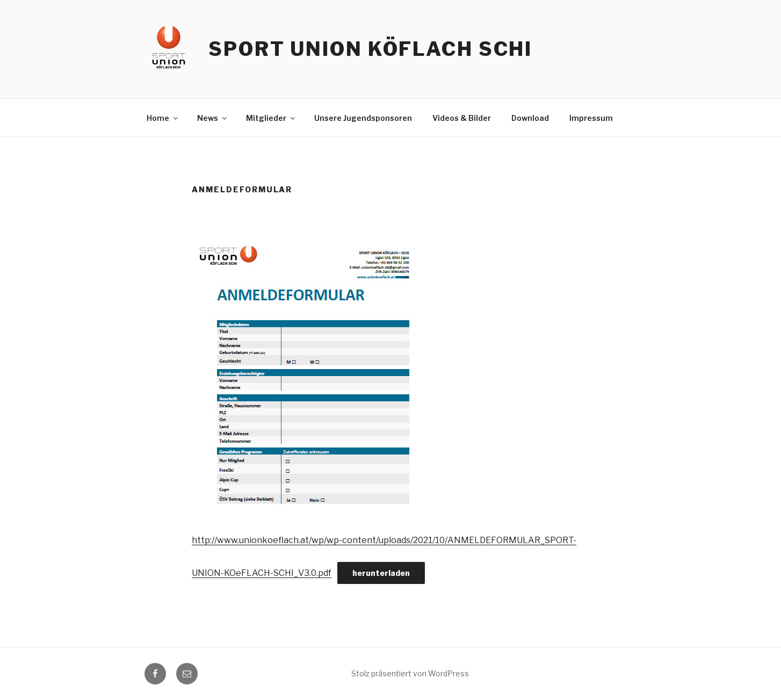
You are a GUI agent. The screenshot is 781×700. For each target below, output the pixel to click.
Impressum (591, 118)
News (213, 118)
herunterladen (381, 573)
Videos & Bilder (462, 118)
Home (163, 118)
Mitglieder (271, 118)
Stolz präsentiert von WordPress (410, 673)
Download (530, 118)
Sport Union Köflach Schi (370, 49)
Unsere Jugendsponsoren (363, 118)
